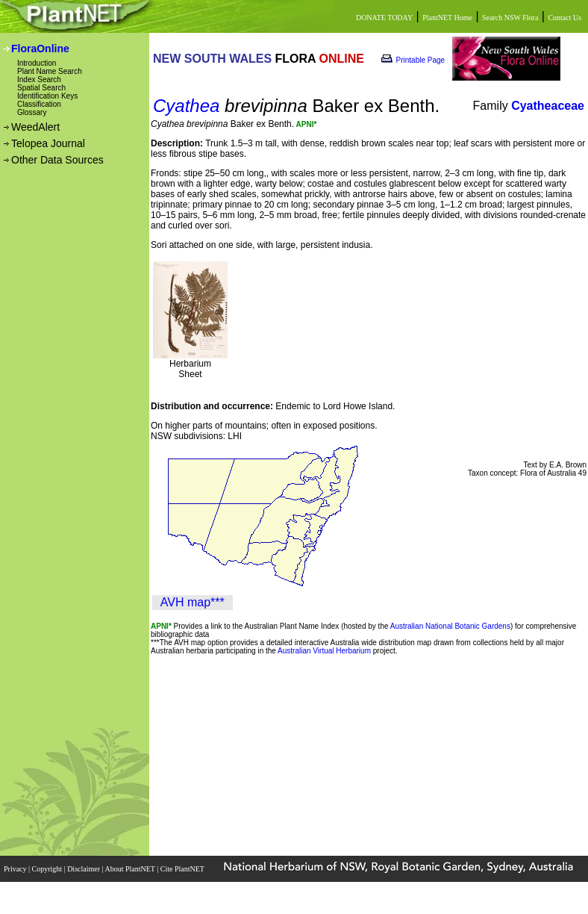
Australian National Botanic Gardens (450, 626)
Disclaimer (84, 869)
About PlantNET (131, 869)
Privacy (16, 869)
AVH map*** (193, 602)
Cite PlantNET (183, 869)
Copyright (48, 869)
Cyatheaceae (548, 106)
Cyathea (186, 106)
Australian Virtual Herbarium (324, 651)
